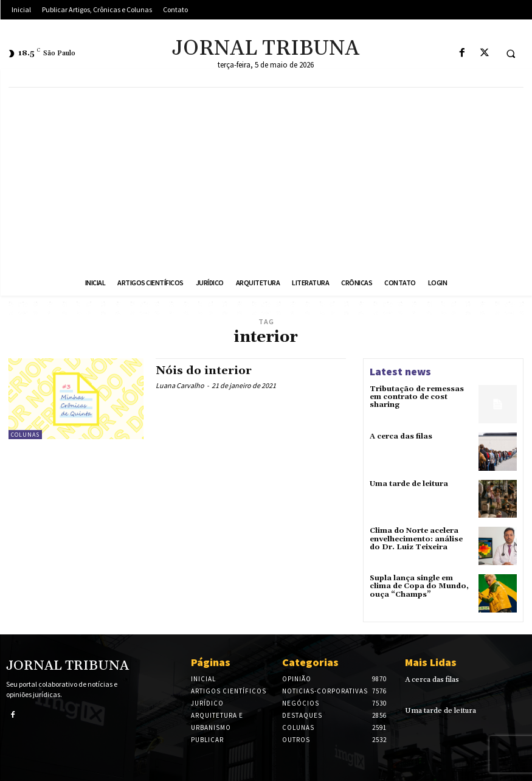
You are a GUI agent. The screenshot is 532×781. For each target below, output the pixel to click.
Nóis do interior (204, 371)
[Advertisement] (266, 179)
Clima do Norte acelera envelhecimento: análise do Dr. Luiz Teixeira (416, 539)
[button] (511, 54)
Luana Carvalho (180, 385)
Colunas (25, 435)
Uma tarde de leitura (409, 484)
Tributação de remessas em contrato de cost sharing (417, 397)
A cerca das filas (401, 436)
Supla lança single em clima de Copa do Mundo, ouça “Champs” (419, 586)
